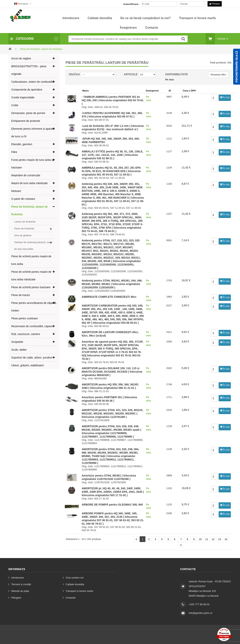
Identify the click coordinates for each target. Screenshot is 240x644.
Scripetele (17, 342)
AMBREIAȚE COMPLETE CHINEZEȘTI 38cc (109, 297)
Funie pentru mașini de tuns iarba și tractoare (32, 164)
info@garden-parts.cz (201, 613)
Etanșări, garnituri (22, 144)
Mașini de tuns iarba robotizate (29, 183)
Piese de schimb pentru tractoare (31, 287)
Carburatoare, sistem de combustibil (33, 82)
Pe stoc (170, 80)
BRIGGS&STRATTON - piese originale (29, 70)
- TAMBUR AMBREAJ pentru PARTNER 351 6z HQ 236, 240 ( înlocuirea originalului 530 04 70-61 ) (113, 100)
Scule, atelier (19, 350)
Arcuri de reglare (21, 58)
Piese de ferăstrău (24, 229)
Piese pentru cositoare (25, 318)
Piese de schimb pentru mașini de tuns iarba (31, 260)
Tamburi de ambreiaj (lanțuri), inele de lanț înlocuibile (33, 246)
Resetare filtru (218, 75)
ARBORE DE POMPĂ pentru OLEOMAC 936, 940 (112, 505)
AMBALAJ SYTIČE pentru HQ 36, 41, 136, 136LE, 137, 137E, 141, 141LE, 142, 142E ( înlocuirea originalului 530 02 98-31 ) (112, 155)
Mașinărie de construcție (26, 175)
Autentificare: (131, 4)
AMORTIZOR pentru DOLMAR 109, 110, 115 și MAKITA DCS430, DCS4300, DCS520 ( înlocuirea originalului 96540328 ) (112, 372)
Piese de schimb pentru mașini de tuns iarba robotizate (31, 276)
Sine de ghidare (23, 235)
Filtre (14, 152)
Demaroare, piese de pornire (28, 113)
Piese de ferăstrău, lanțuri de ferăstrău (29, 210)
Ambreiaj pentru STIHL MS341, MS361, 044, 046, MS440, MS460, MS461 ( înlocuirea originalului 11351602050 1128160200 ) (112, 284)
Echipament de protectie (26, 121)
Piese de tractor (21, 295)
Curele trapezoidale (23, 97)
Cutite (15, 105)
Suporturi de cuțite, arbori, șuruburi (32, 358)
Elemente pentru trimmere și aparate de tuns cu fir (33, 133)
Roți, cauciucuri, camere (26, 334)
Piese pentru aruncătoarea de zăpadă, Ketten (34, 307)
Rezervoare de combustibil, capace (32, 326)
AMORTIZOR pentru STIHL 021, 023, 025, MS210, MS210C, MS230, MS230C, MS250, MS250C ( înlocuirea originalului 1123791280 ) (112, 413)
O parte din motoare (23, 199)
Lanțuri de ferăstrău (25, 222)
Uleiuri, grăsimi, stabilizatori (27, 365)
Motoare (16, 191)
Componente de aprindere (27, 90)
